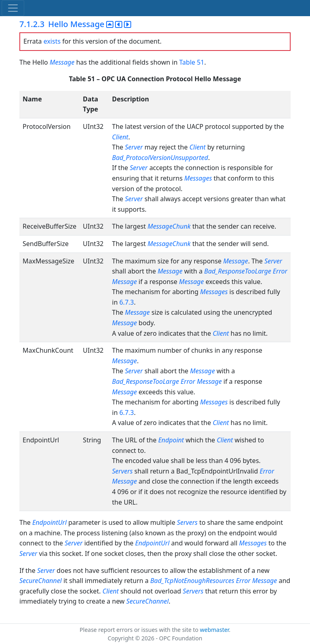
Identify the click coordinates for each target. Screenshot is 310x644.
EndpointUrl (49, 522)
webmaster (214, 630)
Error (280, 271)
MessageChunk (169, 226)
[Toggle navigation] (13, 8)
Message (62, 62)
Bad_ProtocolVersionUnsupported (160, 158)
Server (134, 147)
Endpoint (171, 440)
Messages (198, 178)
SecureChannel (41, 581)
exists (52, 41)
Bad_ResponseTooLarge (238, 271)
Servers (123, 471)
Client (120, 137)
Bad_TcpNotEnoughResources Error (200, 581)
